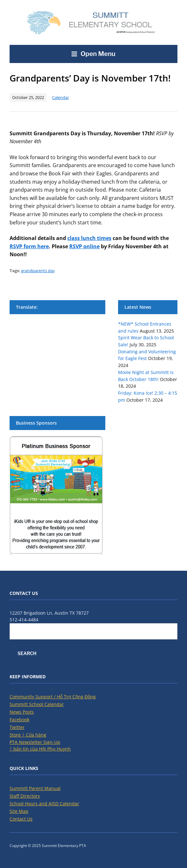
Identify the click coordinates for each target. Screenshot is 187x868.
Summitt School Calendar (37, 704)
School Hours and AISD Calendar (44, 804)
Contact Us (21, 819)
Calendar (60, 97)
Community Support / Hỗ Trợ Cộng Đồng (53, 697)
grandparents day (38, 271)
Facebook (19, 720)
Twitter (17, 727)
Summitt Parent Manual (35, 788)
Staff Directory (25, 796)
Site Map (19, 811)
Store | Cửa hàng (28, 735)
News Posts (22, 712)
